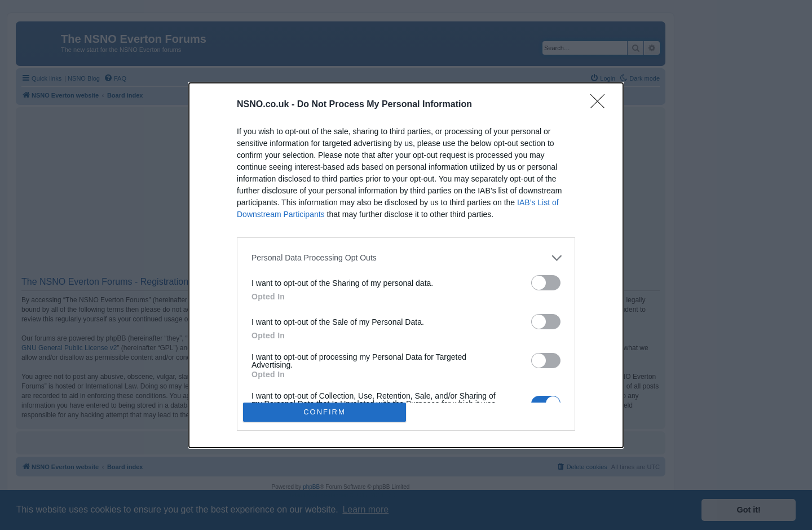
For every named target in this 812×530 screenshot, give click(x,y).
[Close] (601, 105)
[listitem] (406, 258)
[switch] (546, 283)
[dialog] (406, 265)
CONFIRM (325, 412)
